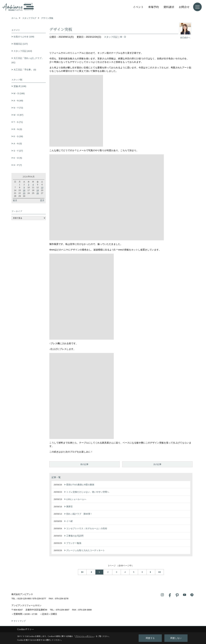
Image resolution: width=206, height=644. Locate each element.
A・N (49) (18, 101)
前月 (15, 200)
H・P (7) (18, 165)
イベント (138, 7)
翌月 (42, 200)
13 (42, 187)
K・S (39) (18, 136)
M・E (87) (18, 115)
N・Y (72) (18, 108)
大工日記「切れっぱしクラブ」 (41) (28, 60)
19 (38, 190)
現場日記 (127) (21, 44)
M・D (123, 37)
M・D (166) (19, 93)
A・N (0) (18, 144)
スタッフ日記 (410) (23, 51)
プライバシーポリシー (84, 636)
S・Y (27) (18, 151)
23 (24, 193)
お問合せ (184, 7)
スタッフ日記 (111, 37)
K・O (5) (18, 158)
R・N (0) (18, 129)
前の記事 (84, 464)
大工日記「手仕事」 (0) (25, 70)
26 (38, 193)
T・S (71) (18, 122)
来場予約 (153, 7)
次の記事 (157, 464)
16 (24, 190)
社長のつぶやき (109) (24, 37)
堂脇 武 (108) (20, 86)
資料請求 (169, 7)
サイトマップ (20, 621)
